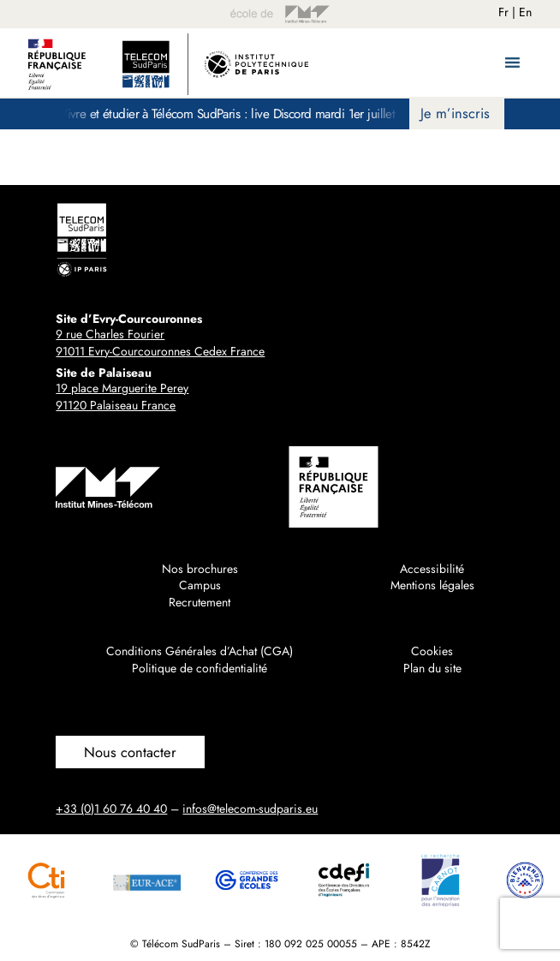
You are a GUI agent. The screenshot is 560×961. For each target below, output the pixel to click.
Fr (503, 12)
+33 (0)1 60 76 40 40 (111, 809)
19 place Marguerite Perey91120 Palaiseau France (122, 397)
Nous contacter (130, 752)
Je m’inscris (455, 113)
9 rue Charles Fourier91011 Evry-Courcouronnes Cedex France (160, 343)
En (525, 12)
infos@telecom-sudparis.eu (250, 809)
